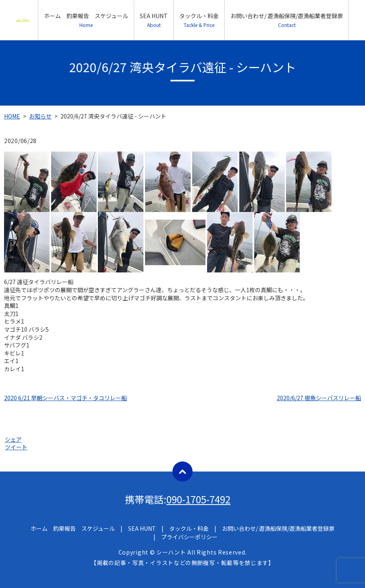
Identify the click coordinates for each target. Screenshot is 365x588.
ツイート (16, 447)
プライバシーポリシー (189, 537)
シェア (13, 439)
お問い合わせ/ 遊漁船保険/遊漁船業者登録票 (287, 20)
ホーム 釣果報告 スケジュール (86, 20)
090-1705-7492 (198, 499)
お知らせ (40, 116)
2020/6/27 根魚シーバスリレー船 (319, 398)
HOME (12, 116)
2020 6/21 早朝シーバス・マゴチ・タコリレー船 (65, 398)
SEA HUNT (154, 20)
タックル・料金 (199, 20)
